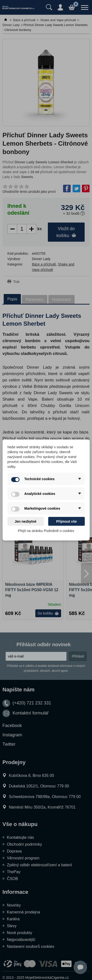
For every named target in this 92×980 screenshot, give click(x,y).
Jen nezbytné (26, 521)
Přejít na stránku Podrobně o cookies (46, 531)
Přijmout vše (66, 521)
